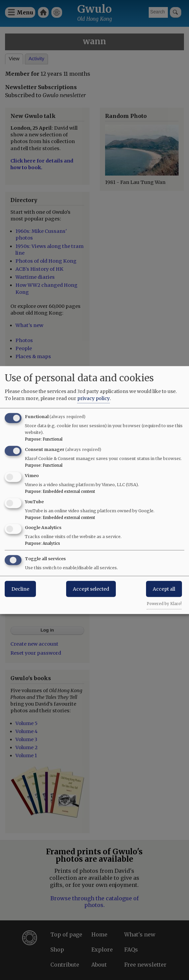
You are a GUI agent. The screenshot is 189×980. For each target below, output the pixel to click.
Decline (20, 589)
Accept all (164, 589)
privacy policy (93, 398)
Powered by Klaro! (164, 604)
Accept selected (91, 589)
